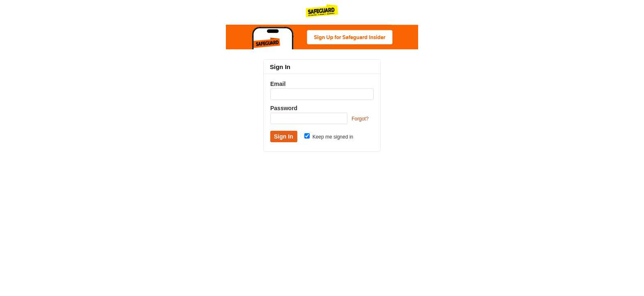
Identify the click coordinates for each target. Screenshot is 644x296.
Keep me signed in (329, 137)
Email (278, 84)
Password (284, 108)
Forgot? (360, 119)
